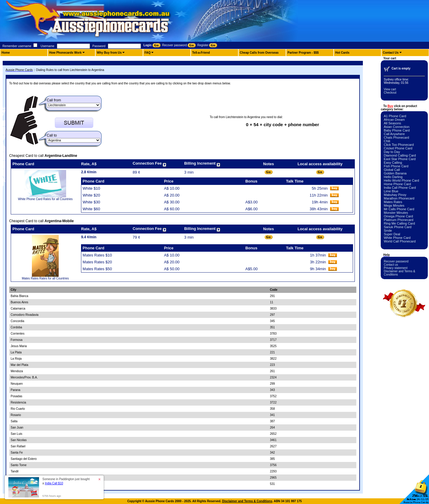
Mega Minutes (394, 205)
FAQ (148, 53)
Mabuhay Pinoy (395, 195)
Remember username (17, 46)
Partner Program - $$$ (303, 53)
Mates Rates (393, 202)
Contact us (391, 265)
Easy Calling (393, 163)
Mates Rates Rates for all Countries (45, 278)
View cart (390, 89)
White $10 (91, 188)
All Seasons (392, 123)
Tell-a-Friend (201, 53)
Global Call (392, 170)
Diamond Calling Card (400, 155)
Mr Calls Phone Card (399, 209)
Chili (387, 141)
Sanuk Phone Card (398, 227)
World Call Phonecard (400, 241)
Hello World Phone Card (401, 180)
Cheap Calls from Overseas (259, 53)
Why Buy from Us (109, 53)
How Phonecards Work (65, 53)
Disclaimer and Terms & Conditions (247, 501)
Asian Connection (397, 127)
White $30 (91, 202)
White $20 (91, 195)
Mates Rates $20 (97, 262)
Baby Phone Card (397, 130)
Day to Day (392, 152)
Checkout (390, 93)
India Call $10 (54, 483)
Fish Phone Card (396, 166)
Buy (390, 106)
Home (6, 53)
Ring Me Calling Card (399, 223)
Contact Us (391, 53)
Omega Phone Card (398, 216)
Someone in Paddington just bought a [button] (66, 481)
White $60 (91, 209)
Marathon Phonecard (399, 198)
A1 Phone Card (395, 116)
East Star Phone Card (400, 159)
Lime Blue (391, 191)
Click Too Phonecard (399, 145)
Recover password (396, 261)
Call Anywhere (394, 134)
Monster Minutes (396, 213)
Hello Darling (393, 177)
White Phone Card (397, 238)
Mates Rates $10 (97, 255)
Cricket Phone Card (398, 148)
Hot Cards (342, 53)
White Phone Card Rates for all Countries (45, 199)
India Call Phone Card (400, 188)
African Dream (394, 120)
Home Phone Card (397, 184)
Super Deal (392, 234)
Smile (388, 231)
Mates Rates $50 (97, 269)
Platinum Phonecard (398, 220)
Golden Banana (395, 173)
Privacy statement (395, 268)
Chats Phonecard (396, 137)
